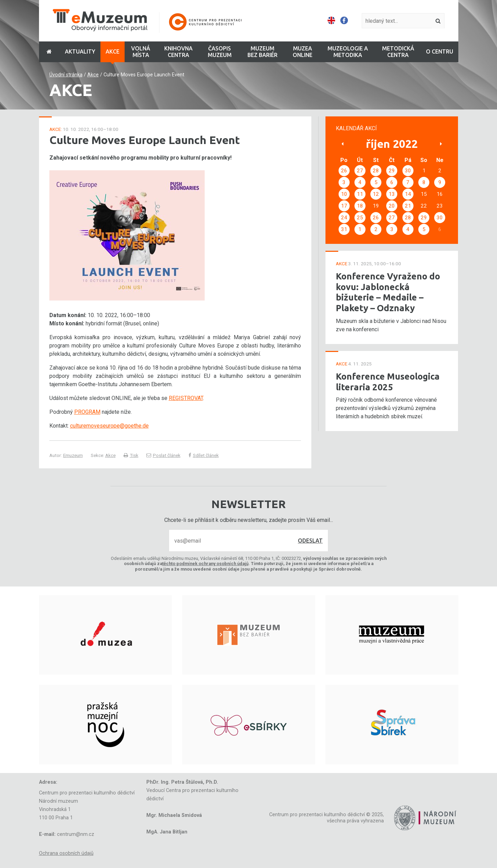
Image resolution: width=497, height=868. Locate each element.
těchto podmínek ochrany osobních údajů (205, 564)
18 (360, 206)
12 (376, 194)
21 (408, 206)
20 (392, 206)
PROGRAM (87, 412)
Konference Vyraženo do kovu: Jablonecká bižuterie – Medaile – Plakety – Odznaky (388, 292)
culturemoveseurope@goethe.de (109, 426)
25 (360, 218)
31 (344, 229)
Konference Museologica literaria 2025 (388, 382)
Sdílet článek (204, 455)
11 (360, 194)
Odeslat (310, 541)
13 (392, 194)
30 (408, 171)
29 (392, 171)
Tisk (131, 455)
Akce (93, 75)
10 (344, 194)
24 (344, 218)
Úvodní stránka (66, 75)
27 (360, 171)
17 (344, 206)
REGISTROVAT (186, 398)
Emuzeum (73, 455)
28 (376, 171)
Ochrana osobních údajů (66, 853)
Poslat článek (163, 455)
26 (344, 171)
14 (408, 194)
